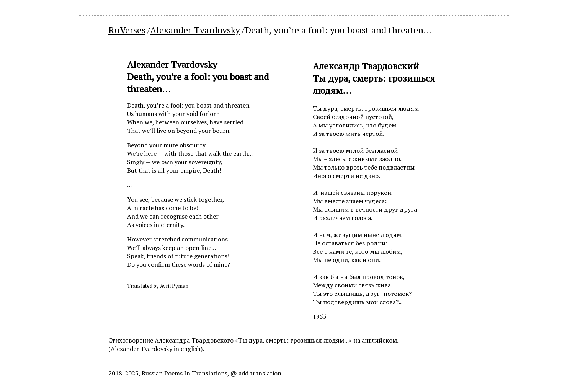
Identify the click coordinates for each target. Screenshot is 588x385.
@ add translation (256, 373)
